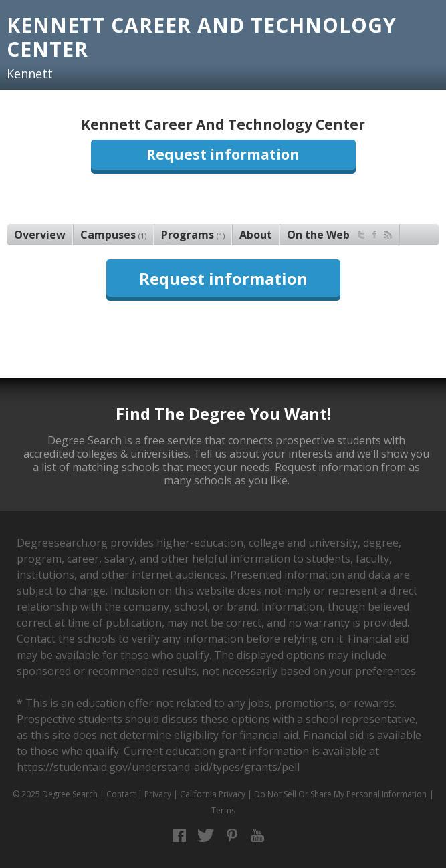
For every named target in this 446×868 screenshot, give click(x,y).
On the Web (339, 233)
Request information (223, 154)
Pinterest (232, 836)
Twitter (206, 836)
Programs (193, 235)
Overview (40, 235)
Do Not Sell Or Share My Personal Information (340, 794)
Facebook (180, 836)
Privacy (158, 794)
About (256, 235)
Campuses (113, 235)
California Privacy (213, 794)
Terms (223, 810)
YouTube (258, 836)
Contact (121, 794)
